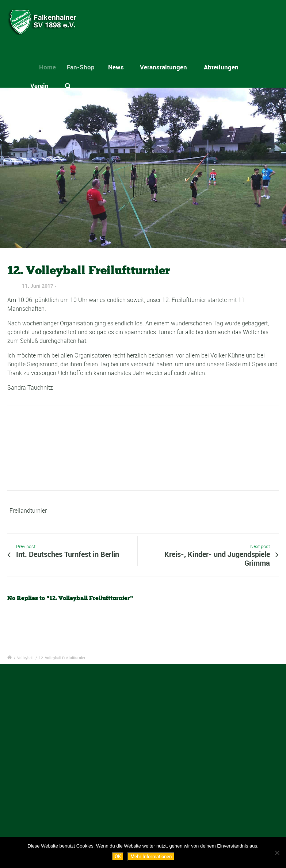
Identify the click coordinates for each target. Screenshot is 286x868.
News (117, 67)
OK (118, 856)
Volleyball (25, 658)
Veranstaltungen (163, 67)
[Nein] (277, 853)
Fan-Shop (84, 67)
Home (51, 67)
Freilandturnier (28, 511)
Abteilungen (221, 67)
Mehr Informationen (151, 856)
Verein (39, 86)
